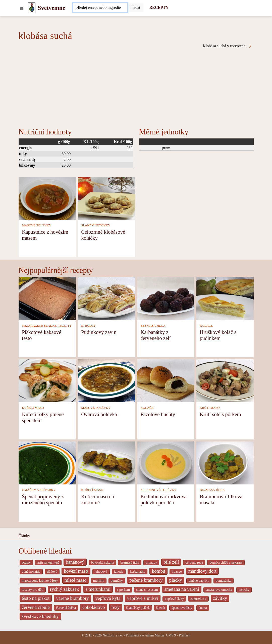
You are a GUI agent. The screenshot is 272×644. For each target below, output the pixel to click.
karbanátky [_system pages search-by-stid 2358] (138, 572)
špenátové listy (182, 608)
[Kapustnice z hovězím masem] (47, 198)
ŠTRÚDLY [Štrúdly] (88, 326)
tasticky (244, 590)
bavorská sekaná (102, 562)
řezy (116, 607)
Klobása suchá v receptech (227, 46)
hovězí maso (76, 571)
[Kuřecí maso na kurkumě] (106, 462)
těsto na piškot (36, 598)
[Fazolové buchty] (166, 380)
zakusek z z (198, 599)
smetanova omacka (219, 590)
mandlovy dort (202, 571)
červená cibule (36, 607)
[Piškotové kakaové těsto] (47, 298)
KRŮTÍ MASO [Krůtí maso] (210, 408)
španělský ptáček (138, 608)
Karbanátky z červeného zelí (156, 335)
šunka (203, 608)
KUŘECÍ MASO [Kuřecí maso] (33, 408)
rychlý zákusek (65, 589)
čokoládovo (94, 607)
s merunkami (98, 589)
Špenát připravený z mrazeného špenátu (43, 499)
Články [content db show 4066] (24, 536)
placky (176, 580)
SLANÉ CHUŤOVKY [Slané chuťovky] (96, 225)
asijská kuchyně (48, 562)
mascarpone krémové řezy (40, 581)
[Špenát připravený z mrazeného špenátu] (47, 462)
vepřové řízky (174, 599)
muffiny (99, 581)
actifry (26, 562)
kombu (158, 571)
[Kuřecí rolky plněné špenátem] (47, 380)
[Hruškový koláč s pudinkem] (225, 298)
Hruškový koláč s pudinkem (218, 335)
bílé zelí (171, 562)
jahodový (101, 572)
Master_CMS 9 (165, 635)
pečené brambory (146, 580)
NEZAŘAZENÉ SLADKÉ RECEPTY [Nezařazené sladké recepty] (47, 326)
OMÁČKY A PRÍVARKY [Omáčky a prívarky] (39, 490)
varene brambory (72, 598)
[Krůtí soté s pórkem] (225, 380)
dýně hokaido (31, 572)
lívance (177, 572)
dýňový (52, 572)
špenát (161, 608)
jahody (119, 572)
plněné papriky (199, 581)
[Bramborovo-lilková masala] (225, 462)
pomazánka (224, 581)
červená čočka (66, 608)
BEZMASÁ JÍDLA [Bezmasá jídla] (153, 326)
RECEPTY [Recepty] (159, 7)
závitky (220, 598)
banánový (75, 562)
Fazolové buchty (158, 414)
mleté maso (76, 580)
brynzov (151, 562)
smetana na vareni (182, 589)
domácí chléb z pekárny (226, 562)
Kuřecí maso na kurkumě (98, 499)
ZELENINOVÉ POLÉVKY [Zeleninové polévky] (158, 490)
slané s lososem (147, 590)
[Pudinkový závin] (106, 298)
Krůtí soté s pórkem (220, 414)
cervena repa (194, 562)
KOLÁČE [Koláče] (206, 326)
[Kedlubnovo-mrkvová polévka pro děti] (166, 462)
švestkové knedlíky (40, 616)
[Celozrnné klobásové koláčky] (106, 198)
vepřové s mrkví (143, 598)
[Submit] (135, 8)
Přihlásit (185, 635)
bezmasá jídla (130, 562)
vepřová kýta (108, 598)
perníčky (117, 581)
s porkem (123, 590)
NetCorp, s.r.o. (113, 635)
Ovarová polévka (99, 414)
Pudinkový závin (99, 332)
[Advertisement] (136, 86)
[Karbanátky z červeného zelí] (166, 298)
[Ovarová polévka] (106, 380)
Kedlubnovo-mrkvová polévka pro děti (164, 499)
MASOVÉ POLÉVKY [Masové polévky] (37, 225)
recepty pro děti (33, 590)
